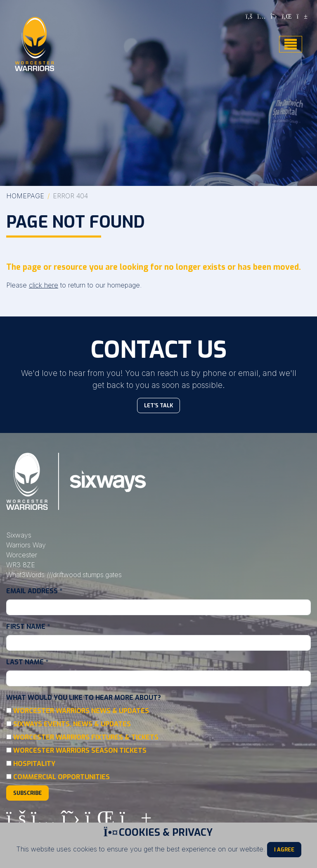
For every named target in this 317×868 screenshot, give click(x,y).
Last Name (27, 662)
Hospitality (34, 764)
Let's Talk (158, 405)
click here (44, 285)
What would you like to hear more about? (84, 698)
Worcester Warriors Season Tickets (80, 750)
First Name (28, 627)
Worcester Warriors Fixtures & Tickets (86, 737)
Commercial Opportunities (62, 777)
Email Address (34, 591)
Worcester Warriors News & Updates (81, 711)
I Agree (284, 850)
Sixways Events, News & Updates (72, 724)
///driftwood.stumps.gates (84, 575)
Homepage (25, 196)
